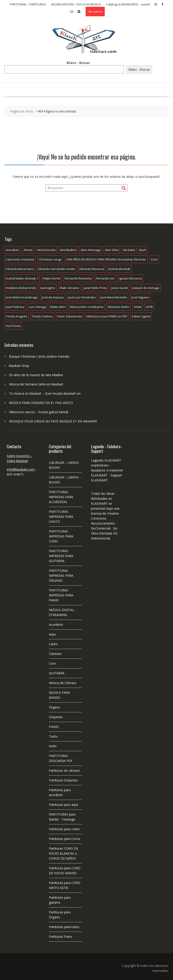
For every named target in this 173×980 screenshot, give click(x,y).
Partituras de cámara (64, 770)
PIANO (54, 727)
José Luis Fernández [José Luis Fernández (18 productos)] (82, 297)
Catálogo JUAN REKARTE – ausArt (128, 4)
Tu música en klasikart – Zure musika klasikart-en (45, 393)
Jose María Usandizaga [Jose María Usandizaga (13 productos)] (22, 297)
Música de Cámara (63, 683)
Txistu (53, 736)
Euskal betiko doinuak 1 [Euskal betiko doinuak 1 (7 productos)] (22, 278)
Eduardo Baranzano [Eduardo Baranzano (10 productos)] (20, 269)
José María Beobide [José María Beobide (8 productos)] (114, 297)
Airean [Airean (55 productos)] (28, 250)
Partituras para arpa (63, 805)
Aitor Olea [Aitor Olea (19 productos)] (112, 250)
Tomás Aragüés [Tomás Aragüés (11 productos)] (17, 316)
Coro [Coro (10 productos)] (154, 259)
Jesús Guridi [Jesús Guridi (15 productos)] (120, 288)
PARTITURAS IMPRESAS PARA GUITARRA (61, 556)
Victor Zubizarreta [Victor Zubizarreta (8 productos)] (69, 316)
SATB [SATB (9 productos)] (149, 307)
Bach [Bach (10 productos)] (143, 250)
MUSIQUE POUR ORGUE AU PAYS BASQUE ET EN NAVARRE (53, 421)
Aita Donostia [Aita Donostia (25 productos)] (46, 250)
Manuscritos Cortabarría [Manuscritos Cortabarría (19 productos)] (87, 307)
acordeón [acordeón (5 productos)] (13, 250)
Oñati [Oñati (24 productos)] (138, 307)
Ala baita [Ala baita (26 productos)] (129, 250)
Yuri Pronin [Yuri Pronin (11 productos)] (13, 326)
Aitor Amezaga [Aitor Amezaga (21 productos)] (91, 250)
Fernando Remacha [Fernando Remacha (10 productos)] (78, 278)
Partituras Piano (61, 937)
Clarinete (55, 654)
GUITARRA (57, 673)
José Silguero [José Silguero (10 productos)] (140, 297)
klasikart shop (19, 366)
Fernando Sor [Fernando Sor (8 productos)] (105, 278)
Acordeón (56, 625)
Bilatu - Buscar (78, 63)
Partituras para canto (64, 829)
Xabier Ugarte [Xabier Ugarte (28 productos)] (141, 316)
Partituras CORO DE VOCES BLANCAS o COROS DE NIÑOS (64, 853)
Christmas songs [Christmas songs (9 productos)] (50, 259)
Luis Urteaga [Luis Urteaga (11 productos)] (37, 307)
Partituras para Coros (65, 839)
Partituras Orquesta (63, 780)
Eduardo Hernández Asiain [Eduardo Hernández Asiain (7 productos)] (57, 269)
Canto (53, 644)
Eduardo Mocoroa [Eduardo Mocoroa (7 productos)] (92, 269)
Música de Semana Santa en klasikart (36, 384)
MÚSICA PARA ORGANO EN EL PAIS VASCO (41, 403)
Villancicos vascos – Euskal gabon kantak (39, 412)
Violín (53, 746)
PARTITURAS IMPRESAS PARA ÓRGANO (61, 576)
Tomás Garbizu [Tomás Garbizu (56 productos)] (42, 316)
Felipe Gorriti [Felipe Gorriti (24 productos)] (51, 278)
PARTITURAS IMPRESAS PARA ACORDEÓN (61, 497)
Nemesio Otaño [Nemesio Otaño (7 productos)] (119, 307)
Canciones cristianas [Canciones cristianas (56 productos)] (20, 259)
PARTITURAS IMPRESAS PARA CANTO (61, 517)
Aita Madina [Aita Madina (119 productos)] (68, 250)
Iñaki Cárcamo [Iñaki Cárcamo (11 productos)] (69, 288)
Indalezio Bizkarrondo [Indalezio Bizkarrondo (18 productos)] (21, 288)
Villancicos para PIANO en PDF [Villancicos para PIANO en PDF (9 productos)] (107, 316)
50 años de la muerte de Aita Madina (36, 375)
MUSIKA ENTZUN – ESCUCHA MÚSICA (76, 4)
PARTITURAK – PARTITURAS (28, 4)
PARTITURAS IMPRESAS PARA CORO (61, 536)
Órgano (54, 707)
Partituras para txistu (64, 927)
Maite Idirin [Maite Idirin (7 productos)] (58, 307)
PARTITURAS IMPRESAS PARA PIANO (61, 595)
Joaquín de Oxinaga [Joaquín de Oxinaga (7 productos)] (146, 288)
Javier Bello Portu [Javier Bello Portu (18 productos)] (95, 288)
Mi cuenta (95, 12)
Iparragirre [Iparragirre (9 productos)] (48, 288)
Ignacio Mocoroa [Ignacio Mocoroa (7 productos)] (130, 278)
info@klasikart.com (21, 469)
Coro (52, 663)
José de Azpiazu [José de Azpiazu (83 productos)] (53, 297)
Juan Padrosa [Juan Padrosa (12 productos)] (15, 307)
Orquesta (56, 717)
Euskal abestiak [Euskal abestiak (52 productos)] (119, 269)
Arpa (52, 634)
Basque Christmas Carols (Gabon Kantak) (39, 356)
